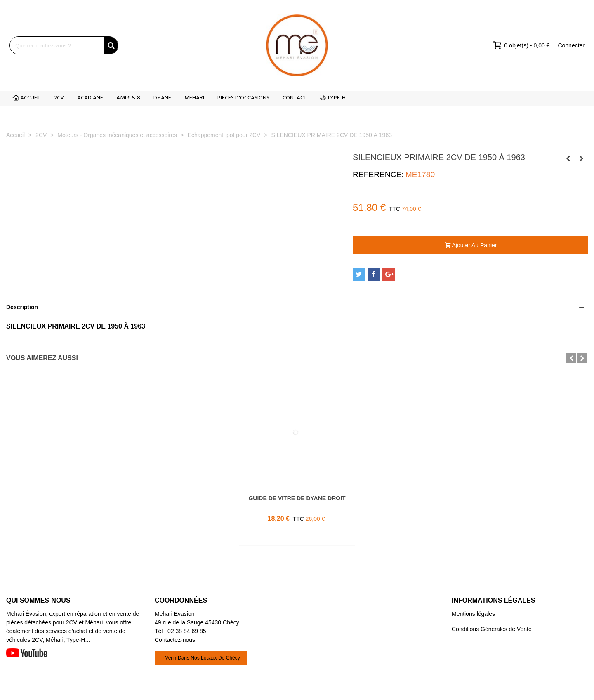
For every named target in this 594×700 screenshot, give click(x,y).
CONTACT (295, 98)
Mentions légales (473, 614)
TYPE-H (333, 98)
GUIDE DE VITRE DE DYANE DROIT (297, 498)
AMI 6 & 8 (128, 98)
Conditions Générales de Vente (492, 629)
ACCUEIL (27, 98)
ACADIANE (90, 98)
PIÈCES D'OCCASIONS (243, 98)
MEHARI (194, 98)
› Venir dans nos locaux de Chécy (201, 658)
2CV (59, 98)
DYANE (162, 98)
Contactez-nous (175, 640)
